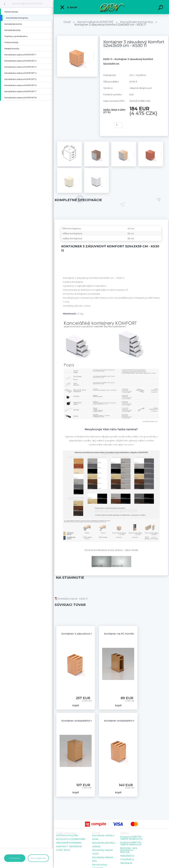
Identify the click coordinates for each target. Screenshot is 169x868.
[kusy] (119, 125)
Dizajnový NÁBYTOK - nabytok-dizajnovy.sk (131, 843)
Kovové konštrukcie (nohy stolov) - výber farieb (111, 550)
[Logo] (111, 7)
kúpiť (107, 125)
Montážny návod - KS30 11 (71, 599)
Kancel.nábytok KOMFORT (27, 3)
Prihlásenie (15, 858)
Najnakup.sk (126, 863)
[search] (161, 8)
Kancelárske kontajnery (136, 22)
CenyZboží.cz (127, 859)
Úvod (67, 22)
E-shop (69, 7)
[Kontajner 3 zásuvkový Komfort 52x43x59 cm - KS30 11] (77, 37)
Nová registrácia (38, 858)
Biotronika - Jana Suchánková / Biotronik (129, 850)
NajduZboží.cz (127, 856)
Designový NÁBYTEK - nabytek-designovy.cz (131, 838)
